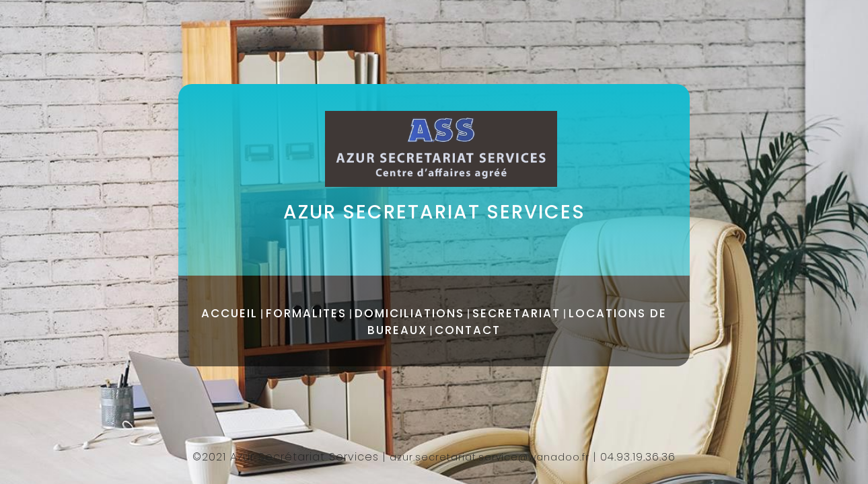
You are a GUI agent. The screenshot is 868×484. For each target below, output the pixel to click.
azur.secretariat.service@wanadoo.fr (490, 457)
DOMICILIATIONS (409, 313)
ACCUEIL (229, 313)
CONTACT (468, 330)
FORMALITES (306, 313)
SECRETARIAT (516, 313)
